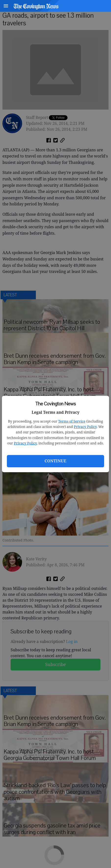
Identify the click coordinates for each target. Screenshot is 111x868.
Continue (55, 461)
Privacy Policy (85, 427)
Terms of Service (72, 421)
